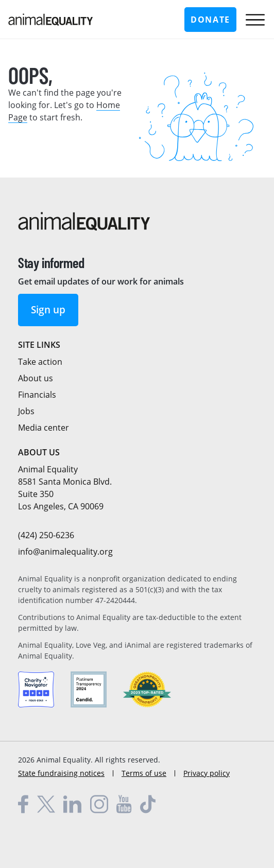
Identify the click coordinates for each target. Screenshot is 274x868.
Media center (44, 428)
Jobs (26, 411)
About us (36, 378)
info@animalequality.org (65, 552)
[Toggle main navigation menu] (255, 20)
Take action (40, 362)
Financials (37, 395)
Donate (210, 20)
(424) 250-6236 (46, 535)
